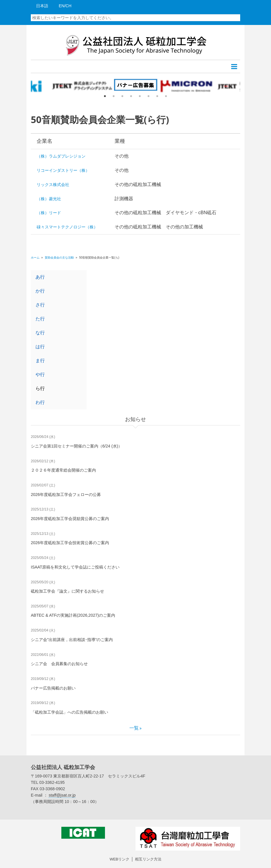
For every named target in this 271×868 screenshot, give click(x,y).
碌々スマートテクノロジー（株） (67, 227)
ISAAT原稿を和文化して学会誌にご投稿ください (75, 567)
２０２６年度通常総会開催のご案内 (63, 470)
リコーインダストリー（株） (63, 170)
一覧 (134, 728)
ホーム (35, 258)
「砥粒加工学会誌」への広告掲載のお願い (69, 712)
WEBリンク (120, 859)
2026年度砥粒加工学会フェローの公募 (66, 495)
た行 (40, 319)
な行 (40, 333)
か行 (40, 291)
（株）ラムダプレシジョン (61, 156)
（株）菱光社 (49, 199)
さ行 (40, 305)
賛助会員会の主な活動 (60, 258)
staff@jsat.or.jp (62, 795)
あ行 (40, 277)
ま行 (40, 361)
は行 (40, 347)
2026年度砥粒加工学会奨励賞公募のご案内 (70, 519)
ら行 (40, 388)
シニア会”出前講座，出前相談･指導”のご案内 (72, 640)
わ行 (40, 402)
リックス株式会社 (53, 185)
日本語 (42, 6)
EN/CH (65, 6)
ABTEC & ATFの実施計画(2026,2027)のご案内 (73, 615)
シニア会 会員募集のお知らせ (59, 664)
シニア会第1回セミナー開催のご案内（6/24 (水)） (76, 446)
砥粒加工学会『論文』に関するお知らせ (67, 591)
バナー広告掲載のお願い (53, 688)
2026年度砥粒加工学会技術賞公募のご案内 (70, 543)
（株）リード (49, 213)
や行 (40, 375)
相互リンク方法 (148, 859)
